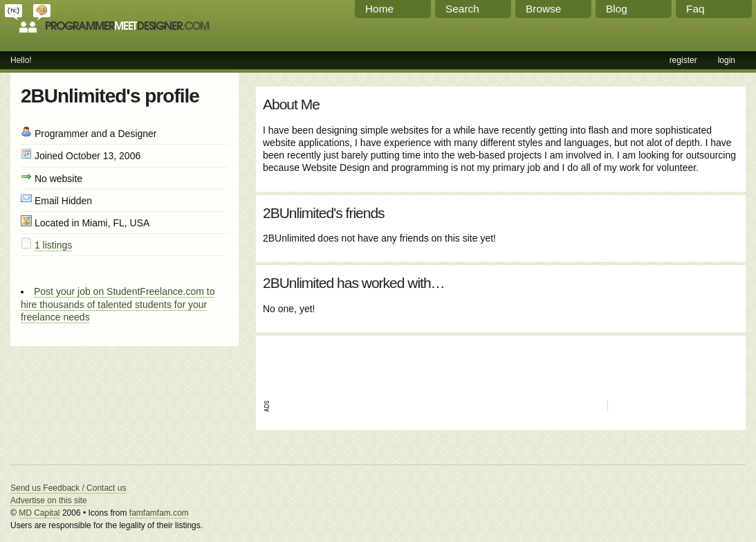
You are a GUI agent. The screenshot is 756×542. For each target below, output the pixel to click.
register (683, 60)
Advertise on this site (49, 500)
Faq (695, 9)
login (727, 60)
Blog (617, 9)
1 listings (53, 245)
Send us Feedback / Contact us (68, 488)
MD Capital (39, 513)
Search (462, 9)
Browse (543, 9)
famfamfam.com (159, 513)
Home (379, 9)
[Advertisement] (425, 363)
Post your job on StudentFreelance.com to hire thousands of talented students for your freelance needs (118, 304)
